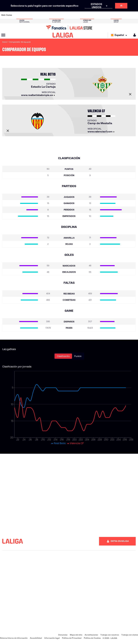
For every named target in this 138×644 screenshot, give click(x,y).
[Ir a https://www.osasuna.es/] (28, 15)
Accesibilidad (36, 638)
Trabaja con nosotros (110, 635)
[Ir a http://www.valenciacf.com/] (128, 15)
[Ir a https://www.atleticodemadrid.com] (22, 15)
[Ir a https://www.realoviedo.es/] (110, 15)
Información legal (52, 638)
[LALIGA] (63, 35)
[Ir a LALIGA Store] (69, 27)
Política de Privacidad (72, 638)
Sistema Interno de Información (14, 638)
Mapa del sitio (76, 635)
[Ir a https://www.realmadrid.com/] (103, 15)
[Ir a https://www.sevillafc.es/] (122, 15)
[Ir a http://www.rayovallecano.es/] (72, 15)
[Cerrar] (130, 94)
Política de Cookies (92, 638)
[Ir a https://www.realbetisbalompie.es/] (97, 15)
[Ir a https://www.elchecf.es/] (41, 15)
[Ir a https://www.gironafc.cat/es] (60, 15)
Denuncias (63, 635)
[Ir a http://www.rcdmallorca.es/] (91, 15)
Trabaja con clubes (130, 635)
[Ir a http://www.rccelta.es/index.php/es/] (78, 15)
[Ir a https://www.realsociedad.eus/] (116, 15)
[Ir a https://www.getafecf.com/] (53, 15)
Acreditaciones (91, 635)
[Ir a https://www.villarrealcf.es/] (134, 15)
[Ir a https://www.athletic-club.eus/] (16, 15)
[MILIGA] (134, 35)
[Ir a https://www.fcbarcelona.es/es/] (47, 15)
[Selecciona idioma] (120, 35)
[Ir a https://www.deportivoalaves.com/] (35, 15)
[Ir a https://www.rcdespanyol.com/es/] (85, 15)
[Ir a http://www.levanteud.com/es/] (66, 15)
